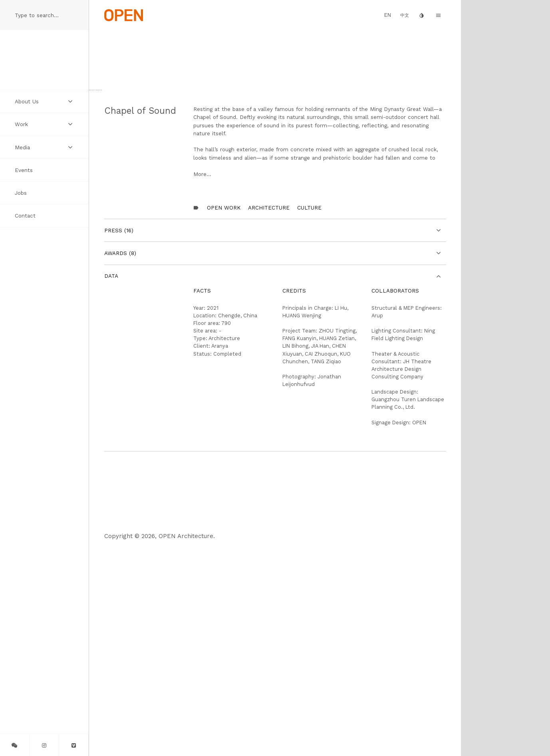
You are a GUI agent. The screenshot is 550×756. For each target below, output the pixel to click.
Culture (309, 416)
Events (24, 170)
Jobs (21, 193)
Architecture (269, 416)
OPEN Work (224, 416)
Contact (25, 216)
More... (202, 383)
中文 (405, 15)
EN (388, 15)
